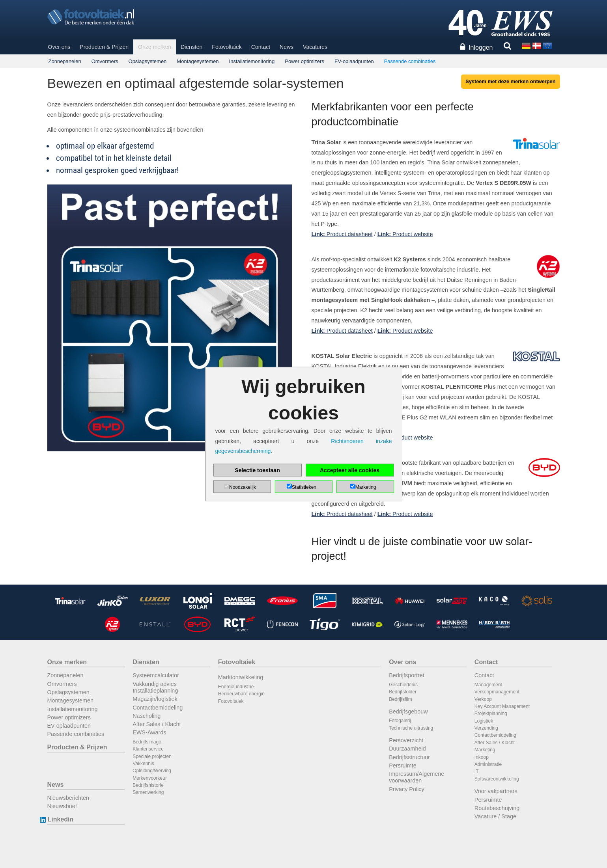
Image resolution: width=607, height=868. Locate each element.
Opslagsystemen (148, 61)
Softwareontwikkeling (497, 779)
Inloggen (481, 47)
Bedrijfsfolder (403, 692)
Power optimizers (304, 61)
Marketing (485, 750)
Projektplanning (491, 713)
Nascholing (147, 716)
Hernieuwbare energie (241, 694)
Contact (261, 47)
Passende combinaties (410, 61)
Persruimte (403, 766)
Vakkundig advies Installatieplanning (155, 687)
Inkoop (482, 757)
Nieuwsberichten (68, 798)
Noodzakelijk (243, 487)
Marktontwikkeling (241, 677)
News (287, 47)
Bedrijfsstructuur (409, 757)
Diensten (191, 47)
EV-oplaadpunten (354, 61)
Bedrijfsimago (147, 742)
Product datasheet (342, 234)
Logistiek (484, 721)
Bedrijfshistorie (148, 785)
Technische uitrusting (411, 728)
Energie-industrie (236, 687)
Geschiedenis (403, 685)
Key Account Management (502, 706)
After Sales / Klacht (157, 724)
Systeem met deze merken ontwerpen (510, 81)
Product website (405, 234)
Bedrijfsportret (407, 675)
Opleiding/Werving (152, 771)
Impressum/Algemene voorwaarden (416, 777)
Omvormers (105, 61)
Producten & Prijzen (104, 47)
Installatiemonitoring (252, 61)
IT (477, 771)
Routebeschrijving (497, 808)
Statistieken (304, 487)
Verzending (486, 728)
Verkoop (483, 699)
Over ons (59, 47)
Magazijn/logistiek (155, 699)
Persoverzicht (406, 740)
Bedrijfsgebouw (408, 712)
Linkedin (61, 819)
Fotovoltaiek (227, 47)
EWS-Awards (149, 732)
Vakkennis (143, 764)
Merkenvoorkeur (150, 778)
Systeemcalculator (156, 675)
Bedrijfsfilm (401, 699)
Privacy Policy (407, 789)
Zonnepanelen (65, 61)
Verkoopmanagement (497, 692)
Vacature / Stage (495, 816)
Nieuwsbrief (62, 806)
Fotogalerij (400, 721)
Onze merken (155, 47)
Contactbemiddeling (158, 708)
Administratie (488, 764)
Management (488, 685)
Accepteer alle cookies (350, 470)
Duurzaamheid (407, 749)
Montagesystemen (198, 61)
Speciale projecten (152, 756)
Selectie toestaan (257, 470)
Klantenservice (148, 749)
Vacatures (315, 47)
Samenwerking (148, 792)
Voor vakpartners (496, 791)
